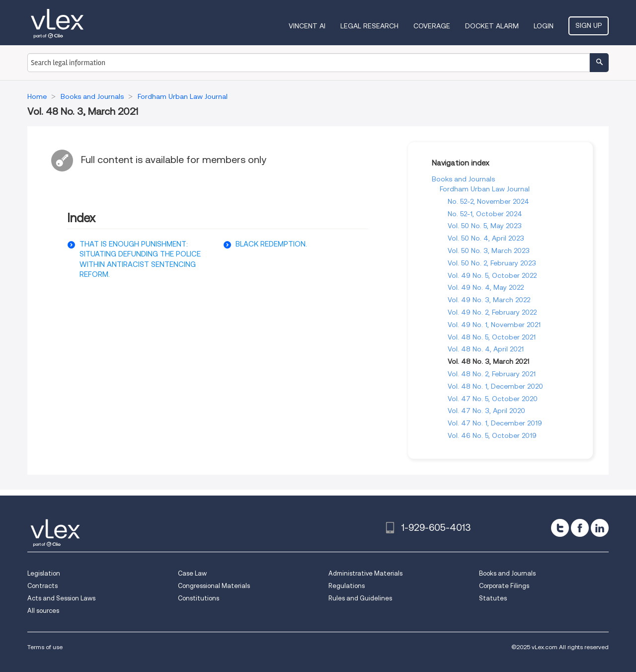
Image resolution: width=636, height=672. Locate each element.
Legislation (44, 573)
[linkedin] (600, 528)
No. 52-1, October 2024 (485, 214)
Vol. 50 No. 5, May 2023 (485, 226)
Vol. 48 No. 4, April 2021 (486, 349)
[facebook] (580, 528)
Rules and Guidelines (360, 598)
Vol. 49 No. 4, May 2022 (486, 287)
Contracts (42, 586)
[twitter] (560, 528)
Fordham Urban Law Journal (485, 189)
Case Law (192, 573)
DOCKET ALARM (492, 26)
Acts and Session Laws (61, 598)
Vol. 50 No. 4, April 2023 (486, 238)
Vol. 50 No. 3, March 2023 (489, 251)
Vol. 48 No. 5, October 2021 (492, 337)
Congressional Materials (214, 586)
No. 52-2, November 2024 (488, 201)
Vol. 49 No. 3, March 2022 (489, 300)
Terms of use (45, 647)
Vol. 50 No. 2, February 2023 (492, 263)
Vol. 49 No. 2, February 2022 (492, 312)
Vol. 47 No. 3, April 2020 (486, 411)
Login (544, 26)
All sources (43, 611)
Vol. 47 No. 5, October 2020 (493, 399)
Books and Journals (463, 179)
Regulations (347, 586)
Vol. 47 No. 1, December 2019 (495, 423)
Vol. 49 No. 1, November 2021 (494, 325)
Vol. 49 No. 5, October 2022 (492, 275)
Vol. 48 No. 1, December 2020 (495, 386)
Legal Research (369, 26)
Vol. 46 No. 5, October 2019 (492, 435)
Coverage (432, 26)
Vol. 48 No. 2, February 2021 (492, 374)
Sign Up (589, 25)
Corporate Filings (504, 586)
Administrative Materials (365, 573)
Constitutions (199, 598)
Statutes (493, 598)
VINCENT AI (307, 26)
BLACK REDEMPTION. (271, 244)
